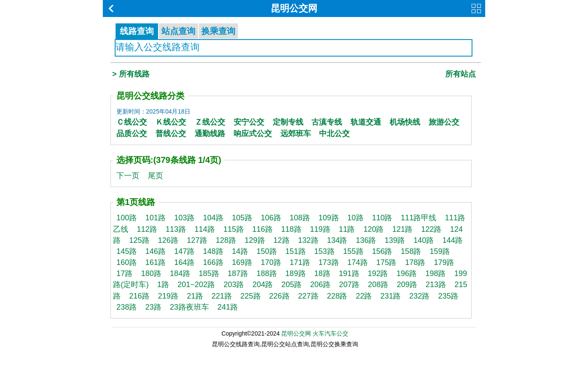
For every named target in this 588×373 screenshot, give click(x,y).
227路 (308, 296)
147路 (184, 251)
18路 (322, 273)
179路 (444, 262)
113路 (176, 229)
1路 (163, 285)
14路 (240, 251)
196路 (407, 273)
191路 (349, 273)
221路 (222, 296)
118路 (291, 229)
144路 (452, 240)
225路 (251, 296)
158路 (411, 251)
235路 (448, 296)
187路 (238, 273)
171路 (300, 262)
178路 (415, 262)
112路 (147, 229)
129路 (255, 240)
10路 (356, 218)
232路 (419, 296)
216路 (139, 296)
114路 (205, 229)
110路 (382, 218)
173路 (329, 262)
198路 (435, 273)
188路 (267, 273)
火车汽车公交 (331, 333)
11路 (347, 229)
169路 (242, 262)
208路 (378, 285)
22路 (364, 296)
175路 (386, 262)
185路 (209, 273)
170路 (271, 262)
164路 (184, 262)
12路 (282, 240)
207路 (349, 285)
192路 (378, 273)
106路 (271, 218)
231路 (390, 296)
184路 (180, 273)
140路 (424, 240)
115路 (234, 229)
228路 (337, 296)
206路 (320, 285)
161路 (155, 262)
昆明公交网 (294, 8)
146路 (155, 251)
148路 (213, 251)
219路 (168, 296)
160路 (127, 262)
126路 (168, 240)
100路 (127, 218)
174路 (358, 262)
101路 (155, 218)
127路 (197, 240)
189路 (296, 273)
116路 (263, 229)
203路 (234, 285)
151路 (296, 251)
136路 (366, 240)
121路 (402, 229)
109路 (329, 218)
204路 (263, 285)
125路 (139, 240)
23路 (153, 307)
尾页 (155, 176)
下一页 (128, 176)
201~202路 (196, 285)
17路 (124, 273)
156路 (382, 251)
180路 (151, 273)
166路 (213, 262)
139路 (395, 240)
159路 (440, 251)
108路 (300, 218)
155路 (353, 251)
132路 (308, 240)
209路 (407, 285)
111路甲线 (418, 218)
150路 (267, 251)
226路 (280, 296)
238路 (127, 307)
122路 (431, 229)
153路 (325, 251)
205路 (291, 285)
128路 (226, 240)
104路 (213, 218)
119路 (320, 229)
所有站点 (461, 74)
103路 (184, 218)
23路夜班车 (189, 307)
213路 (436, 285)
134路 (337, 240)
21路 (195, 296)
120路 (373, 229)
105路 (242, 218)
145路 (127, 251)
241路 (228, 307)
